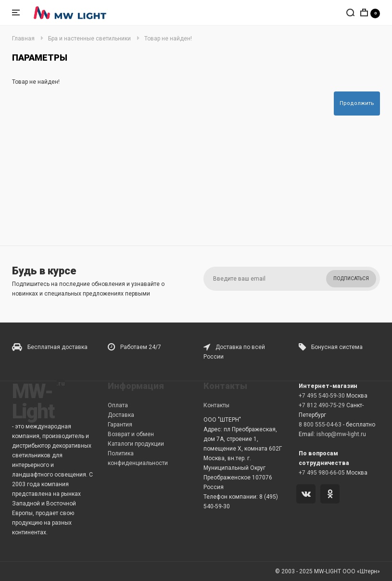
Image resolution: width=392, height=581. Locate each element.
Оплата (118, 405)
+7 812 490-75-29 (322, 405)
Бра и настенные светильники (89, 39)
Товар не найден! (168, 39)
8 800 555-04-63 (320, 425)
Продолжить (357, 103)
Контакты (216, 405)
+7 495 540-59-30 (322, 396)
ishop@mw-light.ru (341, 434)
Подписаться (351, 278)
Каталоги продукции (136, 444)
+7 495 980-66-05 (322, 473)
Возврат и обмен (131, 434)
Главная (23, 39)
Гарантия (120, 425)
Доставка (121, 415)
